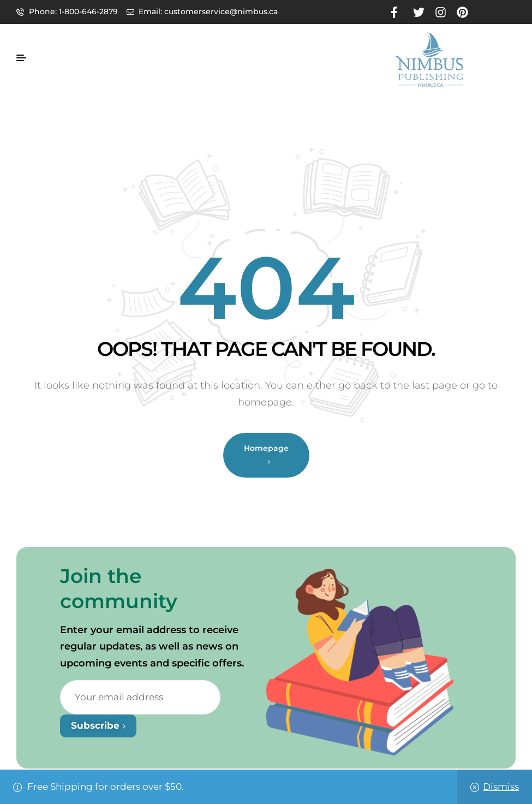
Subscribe (98, 725)
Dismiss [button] (501, 787)
